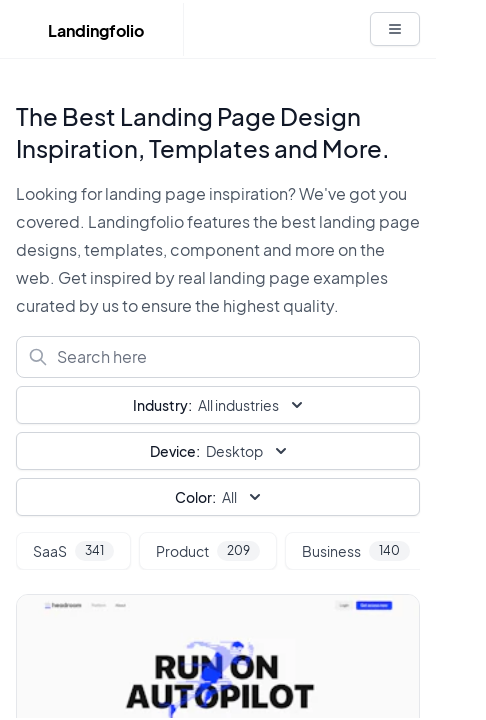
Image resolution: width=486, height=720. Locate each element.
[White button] (395, 29)
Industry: (162, 405)
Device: (175, 451)
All (220, 497)
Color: (195, 497)
